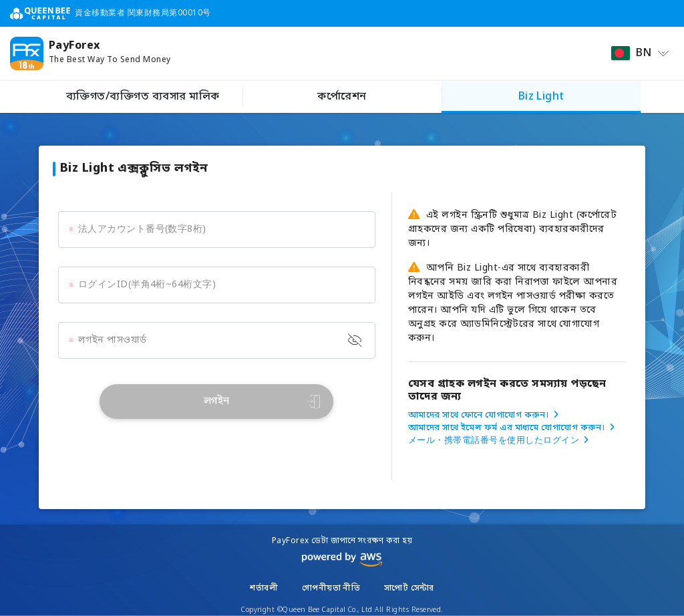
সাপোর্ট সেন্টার (409, 589)
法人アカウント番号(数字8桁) (142, 229)
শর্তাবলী (264, 589)
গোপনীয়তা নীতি (331, 589)
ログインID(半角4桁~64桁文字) (147, 285)
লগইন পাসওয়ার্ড (113, 340)
